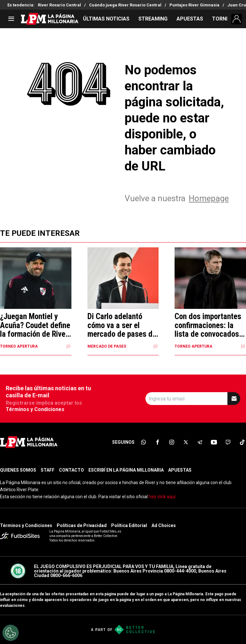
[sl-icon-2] (158, 442)
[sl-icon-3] (172, 442)
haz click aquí (162, 497)
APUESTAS (190, 19)
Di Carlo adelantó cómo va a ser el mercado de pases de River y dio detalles (122, 325)
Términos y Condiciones (35, 409)
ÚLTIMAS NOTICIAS (106, 19)
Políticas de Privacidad (82, 525)
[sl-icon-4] (186, 442)
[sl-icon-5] (200, 442)
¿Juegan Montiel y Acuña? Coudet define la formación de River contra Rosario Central (35, 325)
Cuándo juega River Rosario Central (125, 5)
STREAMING (153, 19)
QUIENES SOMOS (18, 470)
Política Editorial (129, 525)
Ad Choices (164, 525)
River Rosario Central (59, 5)
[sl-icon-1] (143, 442)
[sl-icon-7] (228, 442)
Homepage (209, 198)
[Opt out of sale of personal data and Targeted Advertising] (11, 633)
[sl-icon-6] (214, 442)
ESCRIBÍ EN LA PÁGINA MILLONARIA (126, 470)
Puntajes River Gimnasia (194, 5)
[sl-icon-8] (242, 442)
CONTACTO (71, 470)
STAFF (48, 470)
